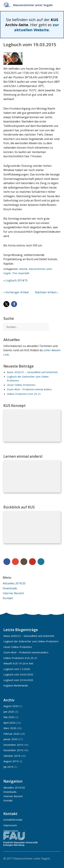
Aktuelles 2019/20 (14, 583)
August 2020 (11, 706)
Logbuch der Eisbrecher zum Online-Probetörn (31, 641)
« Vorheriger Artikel (16, 292)
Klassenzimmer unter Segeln (33, 5)
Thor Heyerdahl (21, 273)
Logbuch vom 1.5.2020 (17, 669)
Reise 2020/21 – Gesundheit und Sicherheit (32, 372)
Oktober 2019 (12, 756)
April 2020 (9, 723)
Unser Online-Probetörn (21, 385)
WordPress (41, 562)
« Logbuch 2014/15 (16, 280)
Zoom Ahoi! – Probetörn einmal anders (29, 389)
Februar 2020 (11, 734)
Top (57, 858)
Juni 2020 (9, 712)
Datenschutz (11, 831)
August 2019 (11, 761)
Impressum (10, 825)
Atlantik (23, 269)
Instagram (24, 562)
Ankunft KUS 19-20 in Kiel (18, 663)
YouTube (32, 562)
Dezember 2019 (13, 745)
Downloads (10, 588)
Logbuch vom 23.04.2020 (18, 680)
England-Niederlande (16, 685)
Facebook (7, 562)
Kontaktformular (13, 820)
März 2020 (10, 728)
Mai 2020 (9, 717)
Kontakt (8, 598)
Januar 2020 (10, 739)
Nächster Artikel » (46, 292)
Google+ (15, 562)
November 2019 (13, 750)
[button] (6, 304)
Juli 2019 (8, 767)
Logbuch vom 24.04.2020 (18, 674)
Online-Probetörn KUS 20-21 (24, 394)
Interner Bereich (13, 593)
